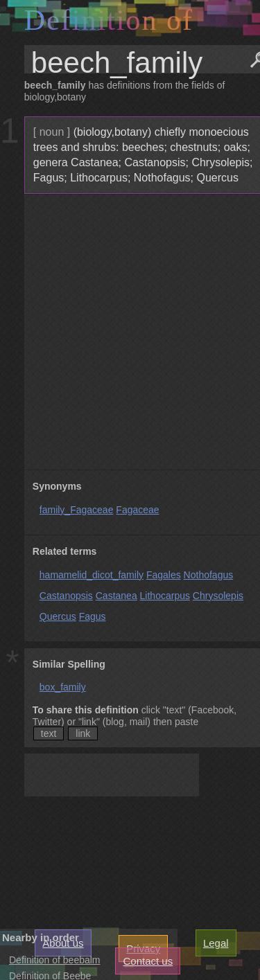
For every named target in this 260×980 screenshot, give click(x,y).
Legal (216, 943)
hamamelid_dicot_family (92, 575)
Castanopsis (66, 596)
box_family (63, 687)
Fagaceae (137, 510)
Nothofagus (209, 575)
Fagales (164, 575)
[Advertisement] (130, 332)
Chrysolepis (218, 596)
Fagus (93, 616)
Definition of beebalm (55, 960)
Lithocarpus (165, 596)
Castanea (116, 596)
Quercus (58, 616)
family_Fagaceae (77, 510)
